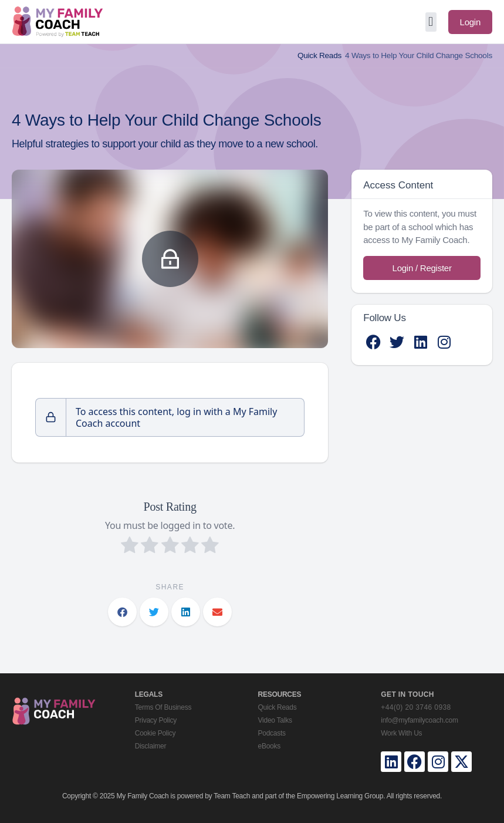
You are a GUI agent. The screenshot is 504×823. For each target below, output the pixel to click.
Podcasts (272, 733)
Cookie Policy (155, 733)
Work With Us (401, 733)
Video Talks (275, 720)
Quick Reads (319, 55)
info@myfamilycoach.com (419, 720)
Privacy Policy (156, 720)
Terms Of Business (163, 707)
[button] (431, 22)
